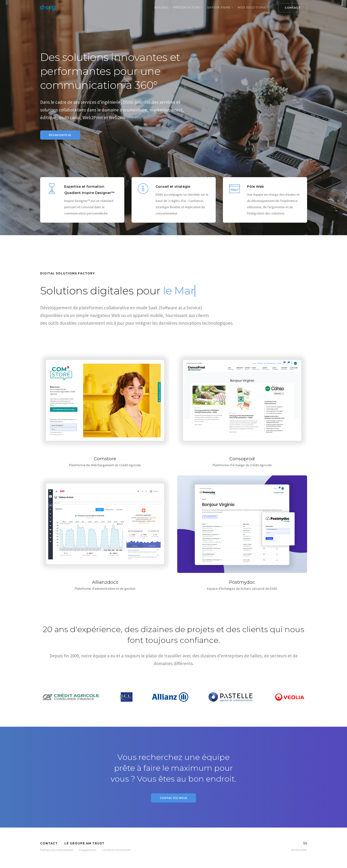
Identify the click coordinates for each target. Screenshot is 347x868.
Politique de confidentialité (57, 852)
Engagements (88, 852)
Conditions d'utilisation (117, 852)
